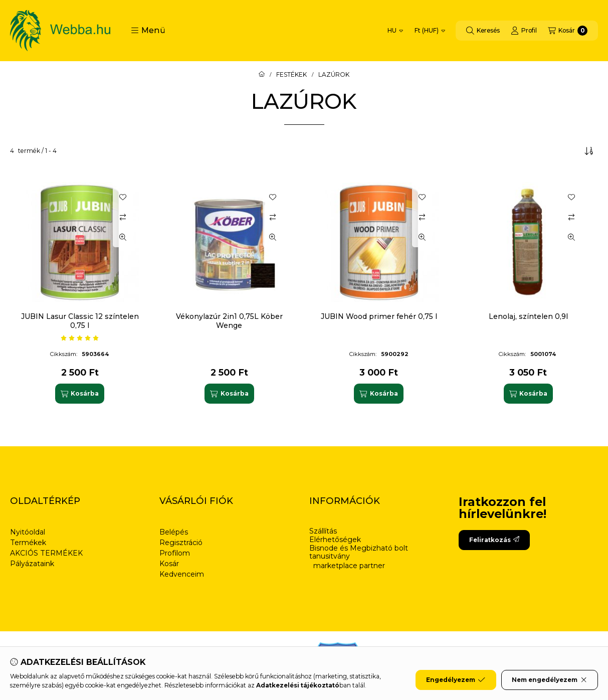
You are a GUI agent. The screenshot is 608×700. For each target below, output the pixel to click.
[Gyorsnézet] (123, 237)
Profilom (175, 553)
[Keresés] (483, 31)
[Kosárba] (80, 394)
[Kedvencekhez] (123, 197)
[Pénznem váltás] (430, 31)
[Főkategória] (262, 75)
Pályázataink (32, 564)
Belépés (174, 532)
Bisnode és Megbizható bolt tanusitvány (359, 553)
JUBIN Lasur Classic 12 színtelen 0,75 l (80, 321)
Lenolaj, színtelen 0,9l (528, 316)
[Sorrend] (589, 151)
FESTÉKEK (291, 75)
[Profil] (524, 31)
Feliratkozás (494, 540)
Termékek (28, 543)
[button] (148, 31)
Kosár (169, 564)
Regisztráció (181, 543)
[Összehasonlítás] (123, 217)
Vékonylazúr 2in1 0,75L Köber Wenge (229, 321)
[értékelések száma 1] (80, 338)
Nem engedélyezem (550, 680)
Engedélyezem (456, 680)
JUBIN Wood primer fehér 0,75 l (379, 316)
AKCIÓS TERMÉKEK (46, 553)
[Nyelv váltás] (395, 31)
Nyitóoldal (28, 532)
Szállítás (323, 531)
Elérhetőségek (335, 540)
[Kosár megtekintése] (568, 31)
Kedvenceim (182, 574)
